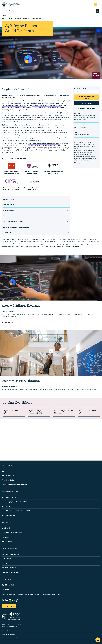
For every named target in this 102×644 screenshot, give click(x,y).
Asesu (5, 216)
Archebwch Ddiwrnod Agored (87, 97)
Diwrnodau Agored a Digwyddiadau (15, 485)
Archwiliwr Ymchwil (9, 568)
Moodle (5, 563)
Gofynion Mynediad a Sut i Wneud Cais (16, 227)
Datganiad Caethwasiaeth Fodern (11, 638)
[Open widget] (98, 640)
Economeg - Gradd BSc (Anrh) (87, 412)
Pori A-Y (5, 15)
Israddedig (18, 19)
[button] (9, 322)
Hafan (4, 19)
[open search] (95, 4)
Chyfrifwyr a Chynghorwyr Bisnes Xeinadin (44, 143)
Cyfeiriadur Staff (8, 585)
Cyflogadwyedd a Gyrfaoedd (13, 222)
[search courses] (98, 11)
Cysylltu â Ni (7, 232)
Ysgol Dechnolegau (9, 515)
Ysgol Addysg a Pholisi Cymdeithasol (15, 502)
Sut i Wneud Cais (8, 476)
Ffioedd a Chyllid (87, 103)
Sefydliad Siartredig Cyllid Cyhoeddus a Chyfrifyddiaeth (23, 108)
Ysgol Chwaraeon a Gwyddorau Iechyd (16, 511)
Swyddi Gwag (7, 542)
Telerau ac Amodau (72, 246)
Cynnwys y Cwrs (8, 205)
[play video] (51, 353)
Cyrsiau (10, 19)
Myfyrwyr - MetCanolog (10, 554)
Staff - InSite (6, 559)
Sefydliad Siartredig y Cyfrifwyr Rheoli (47, 105)
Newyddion (6, 537)
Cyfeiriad (5, 589)
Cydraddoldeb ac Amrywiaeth (13, 533)
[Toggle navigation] (99, 4)
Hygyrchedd (5, 631)
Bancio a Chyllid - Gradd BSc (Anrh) (61, 412)
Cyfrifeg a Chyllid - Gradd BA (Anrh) (37, 412)
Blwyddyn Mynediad (81, 88)
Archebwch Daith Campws (87, 108)
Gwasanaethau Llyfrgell (10, 572)
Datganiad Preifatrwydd (8, 634)
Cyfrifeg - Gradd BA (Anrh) (12, 412)
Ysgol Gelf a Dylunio (9, 497)
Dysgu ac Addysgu (9, 210)
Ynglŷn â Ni (6, 528)
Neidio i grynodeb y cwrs (96, 75)
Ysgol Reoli (6, 506)
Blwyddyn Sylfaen (9, 199)
